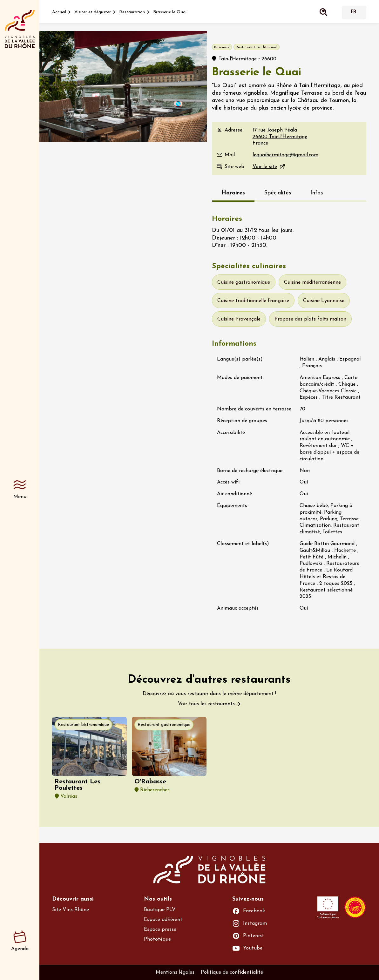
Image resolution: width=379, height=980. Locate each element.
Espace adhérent (163, 920)
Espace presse (160, 929)
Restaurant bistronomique (83, 725)
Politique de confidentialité (232, 972)
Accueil (59, 12)
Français (353, 13)
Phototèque (157, 939)
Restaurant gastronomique (164, 725)
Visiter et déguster (93, 12)
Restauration (132, 12)
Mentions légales (175, 972)
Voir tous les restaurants (206, 704)
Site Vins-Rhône (71, 910)
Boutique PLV (160, 910)
